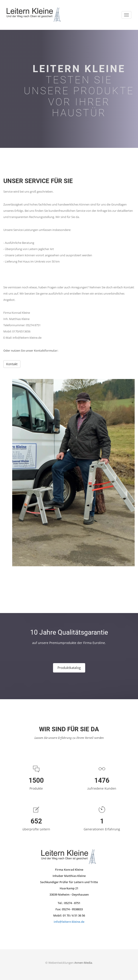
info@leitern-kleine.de (69, 922)
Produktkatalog (69, 668)
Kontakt (12, 364)
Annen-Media (83, 963)
